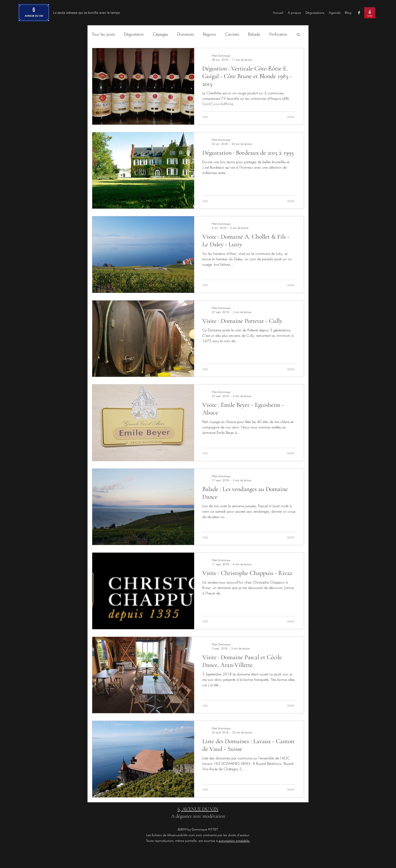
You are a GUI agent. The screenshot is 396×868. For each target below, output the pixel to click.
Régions (210, 34)
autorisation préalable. (234, 841)
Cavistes (232, 34)
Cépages (161, 34)
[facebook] (359, 13)
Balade (254, 34)
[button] (298, 35)
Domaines (186, 34)
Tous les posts (104, 34)
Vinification (278, 34)
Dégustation (134, 34)
